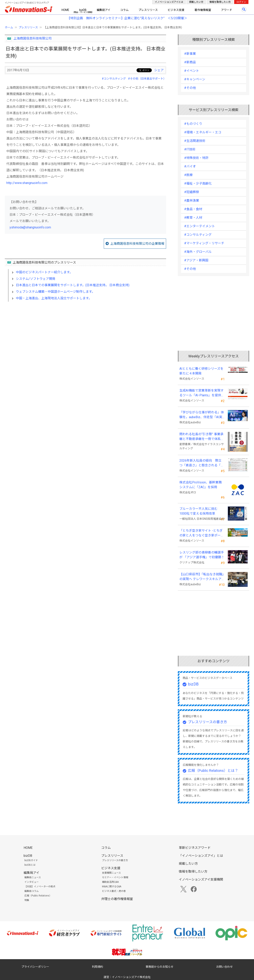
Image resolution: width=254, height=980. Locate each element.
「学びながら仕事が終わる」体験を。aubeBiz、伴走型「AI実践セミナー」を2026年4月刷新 (202, 415)
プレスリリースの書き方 (207, 722)
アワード (227, 10)
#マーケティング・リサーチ (204, 243)
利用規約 (97, 967)
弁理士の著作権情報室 (117, 899)
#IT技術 (190, 149)
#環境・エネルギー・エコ (203, 132)
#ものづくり (193, 124)
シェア (159, 70)
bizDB (83, 10)
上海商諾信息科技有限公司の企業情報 (137, 244)
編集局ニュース (33, 877)
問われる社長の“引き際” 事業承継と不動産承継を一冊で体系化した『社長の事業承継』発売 (202, 437)
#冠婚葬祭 (192, 192)
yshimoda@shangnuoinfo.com (30, 227)
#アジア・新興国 (196, 260)
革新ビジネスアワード (195, 848)
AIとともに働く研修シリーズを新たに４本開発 (201, 371)
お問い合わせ (224, 967)
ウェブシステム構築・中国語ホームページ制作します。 (55, 292)
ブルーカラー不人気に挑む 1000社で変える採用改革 (200, 511)
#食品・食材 (193, 209)
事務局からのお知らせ (160, 967)
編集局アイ (103, 10)
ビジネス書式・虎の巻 (114, 891)
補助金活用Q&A (110, 882)
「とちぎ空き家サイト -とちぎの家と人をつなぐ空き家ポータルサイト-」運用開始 (202, 533)
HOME (65, 10)
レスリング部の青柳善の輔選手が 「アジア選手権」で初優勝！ (202, 555)
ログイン (241, 2)
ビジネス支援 (176, 10)
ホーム (9, 27)
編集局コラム (32, 891)
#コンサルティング (114, 79)
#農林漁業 (192, 201)
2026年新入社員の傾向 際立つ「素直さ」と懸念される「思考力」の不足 (202, 463)
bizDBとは (30, 865)
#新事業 (190, 54)
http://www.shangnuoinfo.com (27, 183)
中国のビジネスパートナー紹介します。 (44, 272)
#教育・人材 (193, 218)
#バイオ (190, 166)
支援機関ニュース (111, 873)
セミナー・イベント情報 (115, 877)
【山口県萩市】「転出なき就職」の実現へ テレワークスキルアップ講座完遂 (202, 577)
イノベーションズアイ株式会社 (131, 977)
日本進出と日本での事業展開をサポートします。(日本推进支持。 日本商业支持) (73, 285)
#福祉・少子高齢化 (198, 183)
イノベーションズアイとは (169, 2)
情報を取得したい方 (220, 2)
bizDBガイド (31, 860)
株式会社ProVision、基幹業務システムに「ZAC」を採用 (201, 485)
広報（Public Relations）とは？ (213, 771)
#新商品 (190, 62)
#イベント (192, 71)
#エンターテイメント (200, 226)
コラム (124, 10)
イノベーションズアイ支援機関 (201, 879)
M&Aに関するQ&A (112, 887)
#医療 (188, 175)
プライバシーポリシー (35, 967)
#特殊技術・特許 (196, 158)
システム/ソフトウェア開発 (36, 279)
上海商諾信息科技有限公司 (33, 38)
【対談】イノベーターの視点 (40, 887)
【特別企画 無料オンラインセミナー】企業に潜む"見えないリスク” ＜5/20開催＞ (127, 18)
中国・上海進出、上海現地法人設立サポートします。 (54, 298)
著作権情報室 (203, 10)
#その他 (190, 88)
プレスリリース (148, 10)
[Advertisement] (85, 339)
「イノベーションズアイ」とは (201, 856)
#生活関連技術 (195, 141)
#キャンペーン (195, 79)
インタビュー (32, 882)
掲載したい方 (196, 2)
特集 (27, 900)
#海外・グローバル (198, 252)
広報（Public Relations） (38, 896)
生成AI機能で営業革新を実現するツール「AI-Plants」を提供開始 (202, 393)
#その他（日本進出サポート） (147, 79)
